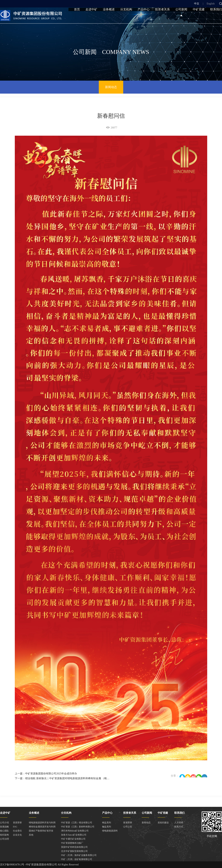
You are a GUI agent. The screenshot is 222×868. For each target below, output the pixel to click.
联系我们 (216, 17)
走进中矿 (91, 17)
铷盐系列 (107, 827)
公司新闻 (181, 17)
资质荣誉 (17, 823)
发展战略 (4, 827)
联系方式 (179, 827)
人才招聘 (179, 823)
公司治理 (4, 839)
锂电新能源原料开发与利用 (42, 823)
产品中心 (144, 17)
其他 (31, 835)
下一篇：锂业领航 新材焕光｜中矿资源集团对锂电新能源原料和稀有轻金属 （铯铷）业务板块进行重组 (74, 778)
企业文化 (17, 835)
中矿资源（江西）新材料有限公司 (78, 827)
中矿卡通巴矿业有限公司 (73, 839)
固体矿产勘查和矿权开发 (41, 831)
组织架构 (4, 835)
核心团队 (4, 831)
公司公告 (128, 827)
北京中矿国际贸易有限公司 (74, 851)
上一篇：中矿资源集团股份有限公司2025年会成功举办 (46, 774)
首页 (77, 17)
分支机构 (126, 17)
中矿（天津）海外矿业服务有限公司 (79, 855)
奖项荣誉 (128, 823)
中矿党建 (199, 17)
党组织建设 (163, 823)
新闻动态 (111, 87)
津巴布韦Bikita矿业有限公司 (75, 831)
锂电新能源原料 (110, 831)
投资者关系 (162, 17)
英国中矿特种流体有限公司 (74, 847)
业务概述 (109, 17)
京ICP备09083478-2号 (12, 865)
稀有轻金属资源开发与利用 (42, 827)
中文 (197, 4)
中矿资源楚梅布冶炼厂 (72, 843)
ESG (15, 827)
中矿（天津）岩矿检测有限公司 (77, 859)
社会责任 (17, 831)
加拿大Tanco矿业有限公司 (74, 835)
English (211, 4)
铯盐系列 (107, 823)
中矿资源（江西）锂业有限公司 (77, 823)
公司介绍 (4, 823)
